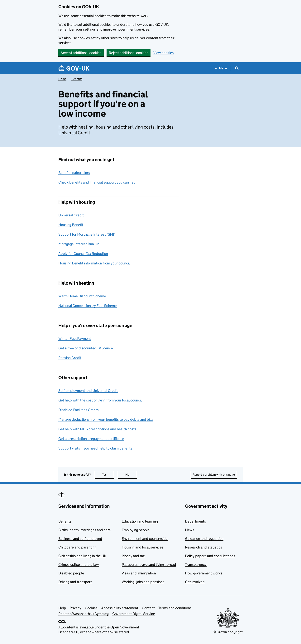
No (131, 475)
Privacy (75, 608)
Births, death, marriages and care (85, 530)
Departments (196, 521)
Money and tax (133, 556)
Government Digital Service (134, 614)
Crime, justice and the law (79, 565)
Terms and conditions (175, 608)
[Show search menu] (237, 68)
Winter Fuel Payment (75, 339)
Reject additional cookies (129, 53)
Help (62, 608)
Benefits (77, 79)
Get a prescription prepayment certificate (91, 439)
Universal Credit (71, 215)
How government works (204, 573)
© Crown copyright (228, 632)
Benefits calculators (74, 173)
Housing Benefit (71, 225)
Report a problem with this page (214, 475)
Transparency (196, 565)
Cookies (91, 608)
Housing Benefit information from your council (94, 263)
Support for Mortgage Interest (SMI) (87, 234)
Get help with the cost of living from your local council (100, 400)
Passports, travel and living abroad (149, 565)
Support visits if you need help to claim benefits (95, 448)
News (190, 530)
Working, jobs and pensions (143, 582)
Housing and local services (143, 547)
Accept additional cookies (81, 53)
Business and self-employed (80, 539)
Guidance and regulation (204, 539)
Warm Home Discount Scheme (82, 296)
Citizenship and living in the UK (82, 556)
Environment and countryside (145, 539)
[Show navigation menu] (221, 68)
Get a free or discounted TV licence (86, 348)
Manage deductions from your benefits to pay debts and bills (106, 419)
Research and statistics (204, 547)
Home (62, 79)
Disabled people (71, 573)
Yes (108, 475)
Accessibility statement (120, 608)
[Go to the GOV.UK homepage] (74, 68)
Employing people (136, 530)
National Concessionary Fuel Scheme (88, 306)
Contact (148, 608)
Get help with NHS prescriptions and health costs (97, 429)
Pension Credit (70, 358)
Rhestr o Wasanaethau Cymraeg (84, 614)
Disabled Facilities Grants (79, 410)
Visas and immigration (139, 573)
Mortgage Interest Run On (79, 244)
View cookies (164, 53)
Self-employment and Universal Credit (88, 391)
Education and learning (140, 521)
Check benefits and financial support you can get (97, 182)
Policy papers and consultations (210, 556)
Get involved (195, 582)
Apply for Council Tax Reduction (83, 254)
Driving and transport (75, 582)
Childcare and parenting (77, 547)
